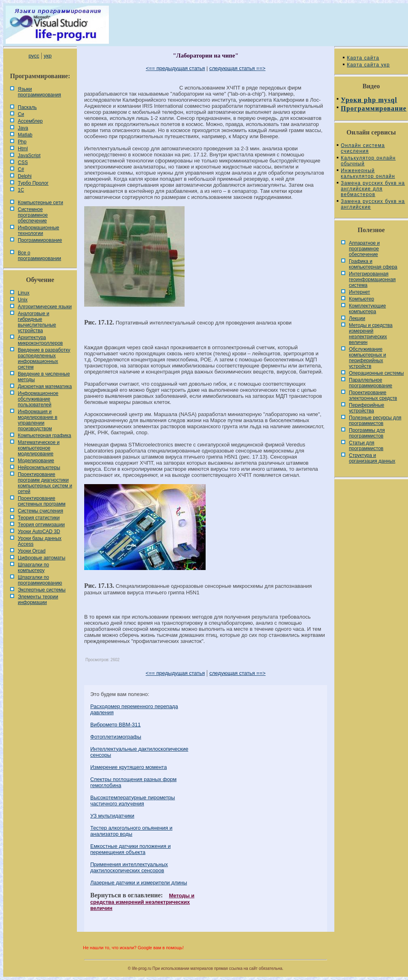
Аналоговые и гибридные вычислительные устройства (37, 322)
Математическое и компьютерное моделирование (39, 448)
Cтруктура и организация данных (372, 458)
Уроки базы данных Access (40, 541)
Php (22, 142)
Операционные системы (376, 373)
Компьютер (361, 299)
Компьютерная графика (45, 436)
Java (23, 128)
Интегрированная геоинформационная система (372, 280)
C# (21, 169)
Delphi (25, 176)
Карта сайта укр (368, 65)
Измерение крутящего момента (129, 767)
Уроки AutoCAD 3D (39, 532)
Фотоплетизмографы (116, 737)
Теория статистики (39, 518)
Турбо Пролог (33, 183)
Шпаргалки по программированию (40, 580)
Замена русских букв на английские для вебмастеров (373, 189)
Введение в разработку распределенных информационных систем (44, 359)
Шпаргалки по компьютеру (33, 568)
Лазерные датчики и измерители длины (139, 883)
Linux (24, 293)
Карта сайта (363, 58)
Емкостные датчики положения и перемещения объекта (131, 849)
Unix (23, 300)
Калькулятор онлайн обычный (368, 161)
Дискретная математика (45, 386)
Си (21, 114)
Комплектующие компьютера (367, 309)
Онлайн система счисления (363, 148)
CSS (23, 162)
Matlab (25, 135)
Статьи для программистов (366, 446)
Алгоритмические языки (45, 307)
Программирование (40, 240)
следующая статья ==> (237, 68)
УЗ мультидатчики (112, 816)
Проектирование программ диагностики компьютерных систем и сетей (45, 483)
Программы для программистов (367, 433)
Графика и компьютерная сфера (373, 264)
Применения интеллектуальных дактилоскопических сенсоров (129, 867)
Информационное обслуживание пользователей (38, 399)
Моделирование (36, 461)
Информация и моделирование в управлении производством (38, 420)
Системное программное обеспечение (33, 215)
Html (23, 149)
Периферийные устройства (367, 408)
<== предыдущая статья (175, 68)
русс (34, 56)
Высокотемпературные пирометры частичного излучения (133, 801)
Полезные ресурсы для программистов (375, 421)
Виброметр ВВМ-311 (116, 725)
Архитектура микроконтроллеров (40, 340)
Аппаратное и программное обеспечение (364, 249)
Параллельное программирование (371, 383)
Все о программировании (39, 256)
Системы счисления (40, 511)
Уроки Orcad (32, 551)
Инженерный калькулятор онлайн (368, 173)
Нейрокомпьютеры (39, 468)
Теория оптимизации (41, 525)
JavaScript (29, 156)
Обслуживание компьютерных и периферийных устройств (368, 358)
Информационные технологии (38, 231)
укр (48, 56)
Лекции (357, 318)
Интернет (359, 292)
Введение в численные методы (44, 377)
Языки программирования (39, 92)
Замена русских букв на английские (373, 204)
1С (21, 190)
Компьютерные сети (40, 203)
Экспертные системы (42, 590)
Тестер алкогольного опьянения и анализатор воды (131, 831)
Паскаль (27, 107)
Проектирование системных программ (42, 501)
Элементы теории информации (38, 600)
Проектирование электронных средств (373, 395)
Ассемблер (30, 121)
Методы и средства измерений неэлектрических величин (142, 902)
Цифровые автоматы (41, 558)
